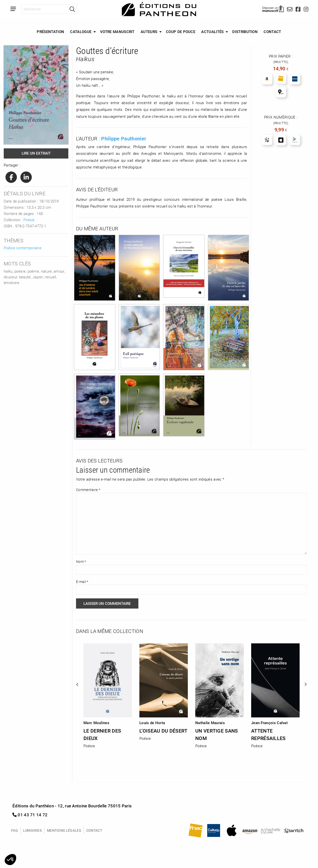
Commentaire (88, 490)
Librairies (32, 830)
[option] (108, 694)
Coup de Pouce (181, 32)
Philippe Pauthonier (124, 138)
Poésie (29, 220)
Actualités (212, 32)
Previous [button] (78, 684)
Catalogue (81, 32)
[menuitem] (50, 32)
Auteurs (149, 32)
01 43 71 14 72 (30, 815)
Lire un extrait (36, 153)
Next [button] (305, 684)
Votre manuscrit (117, 32)
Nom (81, 561)
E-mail (82, 582)
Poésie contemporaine (23, 248)
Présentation (50, 32)
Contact (272, 32)
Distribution (245, 32)
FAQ (15, 830)
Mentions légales (64, 830)
